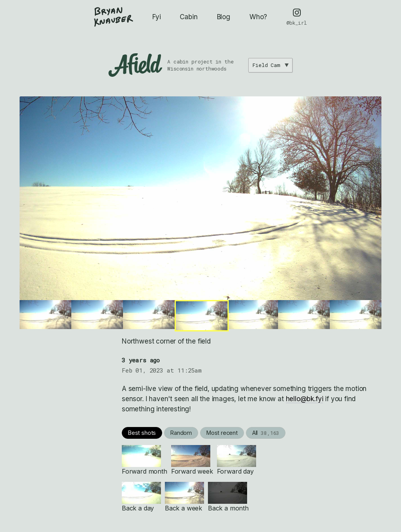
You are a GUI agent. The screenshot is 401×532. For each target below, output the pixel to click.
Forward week (192, 460)
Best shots (142, 433)
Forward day (237, 460)
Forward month (145, 460)
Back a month (228, 497)
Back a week (184, 497)
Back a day (141, 497)
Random (181, 433)
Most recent (222, 433)
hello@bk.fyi (305, 399)
